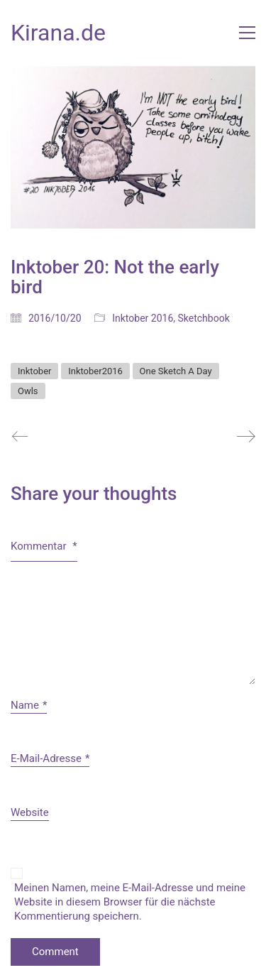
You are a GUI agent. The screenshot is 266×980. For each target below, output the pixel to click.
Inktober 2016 (143, 318)
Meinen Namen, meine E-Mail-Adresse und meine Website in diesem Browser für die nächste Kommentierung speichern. (130, 902)
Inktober (34, 371)
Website (30, 812)
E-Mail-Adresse (50, 759)
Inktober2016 (95, 371)
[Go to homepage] (58, 33)
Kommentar (44, 546)
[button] (247, 33)
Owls (28, 391)
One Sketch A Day (176, 371)
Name (29, 706)
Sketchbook (204, 318)
